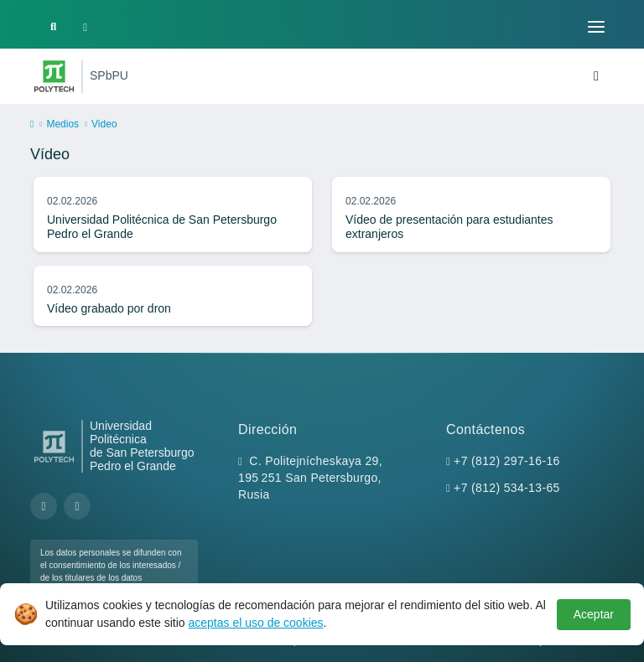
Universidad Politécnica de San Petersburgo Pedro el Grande (162, 227)
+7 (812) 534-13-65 (507, 488)
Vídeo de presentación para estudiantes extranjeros (449, 227)
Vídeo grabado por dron (109, 308)
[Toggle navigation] (596, 27)
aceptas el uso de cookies (255, 623)
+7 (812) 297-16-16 (507, 461)
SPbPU (109, 75)
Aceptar (594, 614)
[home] (32, 125)
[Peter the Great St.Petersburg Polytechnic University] (54, 76)
